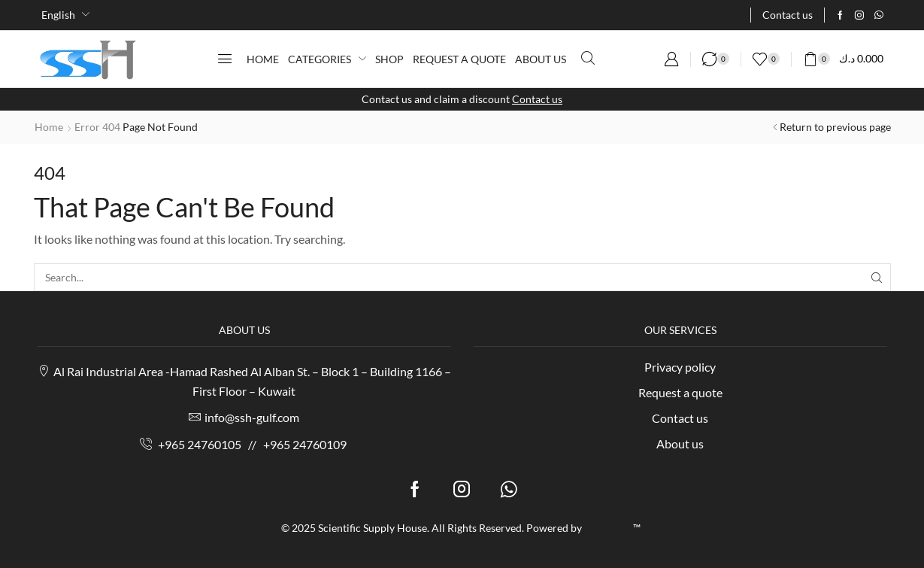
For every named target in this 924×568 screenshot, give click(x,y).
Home (49, 127)
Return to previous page (835, 127)
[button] (225, 59)
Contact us (537, 99)
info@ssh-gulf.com (252, 417)
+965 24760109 (305, 444)
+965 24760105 (200, 444)
